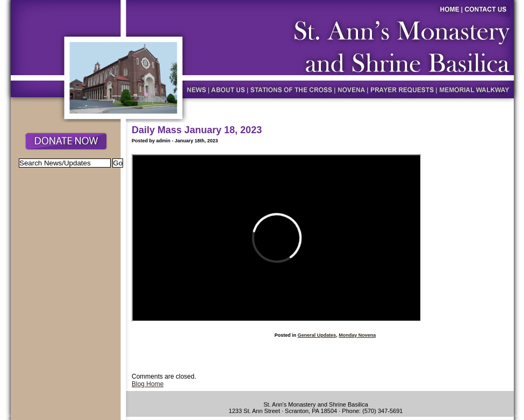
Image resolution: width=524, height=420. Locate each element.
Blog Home (148, 384)
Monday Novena (357, 335)
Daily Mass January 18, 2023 (197, 130)
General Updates (317, 335)
